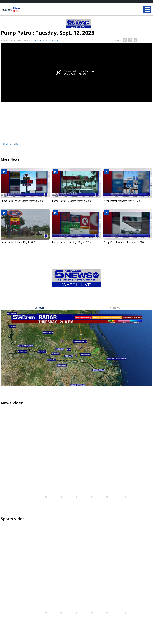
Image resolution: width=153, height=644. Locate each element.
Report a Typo (10, 144)
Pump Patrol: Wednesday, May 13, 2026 (22, 201)
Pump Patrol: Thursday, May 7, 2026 (71, 242)
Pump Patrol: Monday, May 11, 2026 (123, 201)
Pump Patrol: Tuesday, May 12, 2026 (72, 201)
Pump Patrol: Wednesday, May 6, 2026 (124, 242)
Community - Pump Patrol (45, 40)
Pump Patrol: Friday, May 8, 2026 (18, 242)
